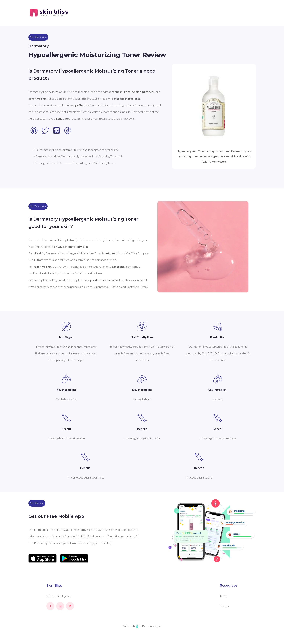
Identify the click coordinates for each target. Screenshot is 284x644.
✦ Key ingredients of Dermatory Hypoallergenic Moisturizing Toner (74, 163)
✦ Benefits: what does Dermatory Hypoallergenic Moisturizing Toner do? (77, 156)
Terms (224, 596)
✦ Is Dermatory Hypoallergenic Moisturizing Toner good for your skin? (75, 150)
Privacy (224, 606)
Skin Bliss (54, 586)
